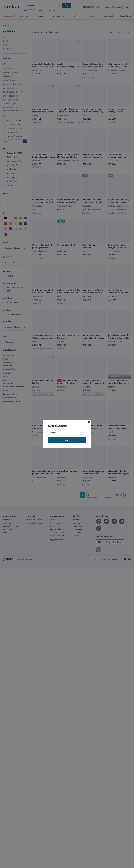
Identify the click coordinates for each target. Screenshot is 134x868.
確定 (67, 440)
